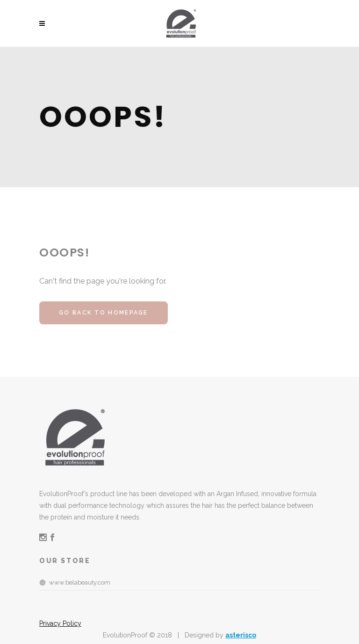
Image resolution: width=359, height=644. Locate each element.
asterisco (241, 635)
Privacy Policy (60, 623)
